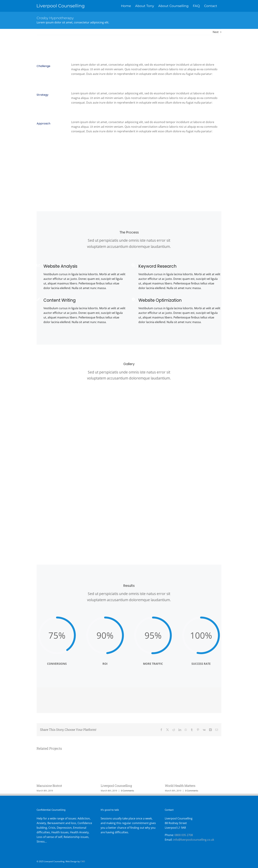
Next (216, 32)
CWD (83, 861)
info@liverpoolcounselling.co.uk (194, 840)
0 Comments (127, 791)
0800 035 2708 (184, 835)
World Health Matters (180, 786)
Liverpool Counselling (116, 786)
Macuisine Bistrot (49, 786)
